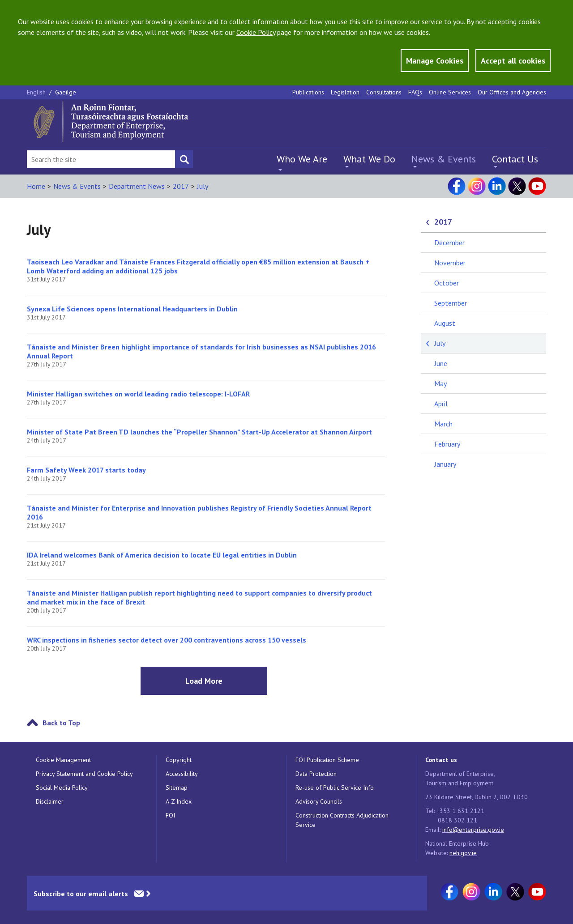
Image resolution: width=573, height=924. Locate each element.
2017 (181, 186)
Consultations (384, 92)
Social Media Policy (62, 788)
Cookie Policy (256, 32)
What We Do (369, 159)
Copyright (179, 760)
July (203, 186)
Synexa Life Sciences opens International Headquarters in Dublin (132, 309)
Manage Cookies (435, 61)
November (450, 263)
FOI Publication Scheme (327, 760)
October (447, 283)
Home (36, 186)
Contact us (441, 760)
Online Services (450, 92)
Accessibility (182, 774)
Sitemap (177, 788)
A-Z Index (179, 801)
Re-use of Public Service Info (335, 788)
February (447, 444)
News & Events (444, 159)
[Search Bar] (101, 159)
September (451, 303)
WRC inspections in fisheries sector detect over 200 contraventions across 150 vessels (167, 640)
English (37, 92)
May (440, 383)
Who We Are (302, 159)
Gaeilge (66, 92)
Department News (137, 186)
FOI (170, 815)
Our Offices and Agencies (512, 92)
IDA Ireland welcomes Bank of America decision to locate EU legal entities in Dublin (162, 555)
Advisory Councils (319, 801)
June (441, 363)
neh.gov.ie (463, 853)
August (445, 323)
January (445, 464)
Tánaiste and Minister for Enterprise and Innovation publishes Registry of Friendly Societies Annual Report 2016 (199, 512)
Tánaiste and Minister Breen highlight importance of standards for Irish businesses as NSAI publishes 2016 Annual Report (201, 351)
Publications (308, 92)
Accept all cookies (513, 61)
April (441, 404)
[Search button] (184, 159)
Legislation (345, 92)
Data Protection (316, 774)
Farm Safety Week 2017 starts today (86, 470)
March (443, 424)
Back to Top (61, 723)
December (449, 243)
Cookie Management (63, 760)
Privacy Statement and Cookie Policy (84, 774)
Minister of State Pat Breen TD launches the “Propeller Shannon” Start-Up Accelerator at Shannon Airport (199, 432)
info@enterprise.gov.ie (473, 830)
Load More (204, 681)
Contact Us (515, 159)
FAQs (415, 92)
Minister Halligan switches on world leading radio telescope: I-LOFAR (138, 394)
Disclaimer (50, 801)
